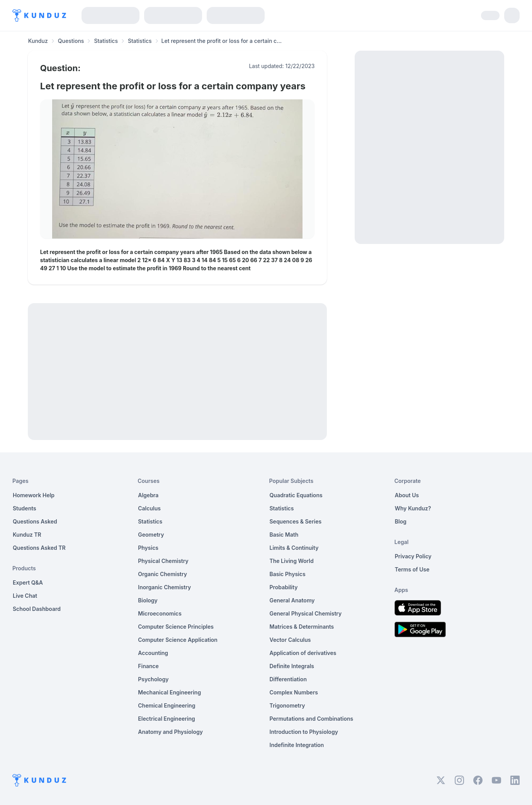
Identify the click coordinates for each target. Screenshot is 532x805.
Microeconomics (160, 613)
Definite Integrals (292, 666)
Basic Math (284, 535)
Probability (284, 587)
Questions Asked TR (39, 548)
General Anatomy (292, 600)
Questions (71, 41)
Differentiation (288, 679)
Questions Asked (35, 521)
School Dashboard (37, 609)
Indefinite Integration (297, 745)
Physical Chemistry (163, 561)
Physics (148, 548)
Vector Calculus (290, 640)
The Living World (292, 561)
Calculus (149, 508)
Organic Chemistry (162, 574)
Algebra (148, 495)
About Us (407, 495)
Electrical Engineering (167, 719)
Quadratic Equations (296, 495)
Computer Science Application (178, 640)
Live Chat (25, 596)
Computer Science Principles (176, 627)
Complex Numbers (294, 692)
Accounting (153, 653)
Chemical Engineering (167, 705)
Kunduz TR (27, 535)
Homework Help (34, 495)
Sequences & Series (296, 521)
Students (25, 508)
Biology (148, 600)
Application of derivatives (303, 653)
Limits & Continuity (294, 548)
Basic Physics (288, 574)
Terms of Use (412, 569)
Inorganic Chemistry (164, 587)
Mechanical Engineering (169, 692)
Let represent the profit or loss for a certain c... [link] (222, 41)
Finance (148, 666)
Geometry (151, 535)
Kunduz (38, 41)
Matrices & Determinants (302, 627)
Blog (401, 521)
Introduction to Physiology (304, 732)
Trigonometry (287, 705)
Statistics (106, 41)
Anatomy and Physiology (170, 732)
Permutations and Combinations (312, 719)
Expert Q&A (28, 582)
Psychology (153, 679)
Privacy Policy (413, 556)
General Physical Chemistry (306, 613)
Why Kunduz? (413, 508)
